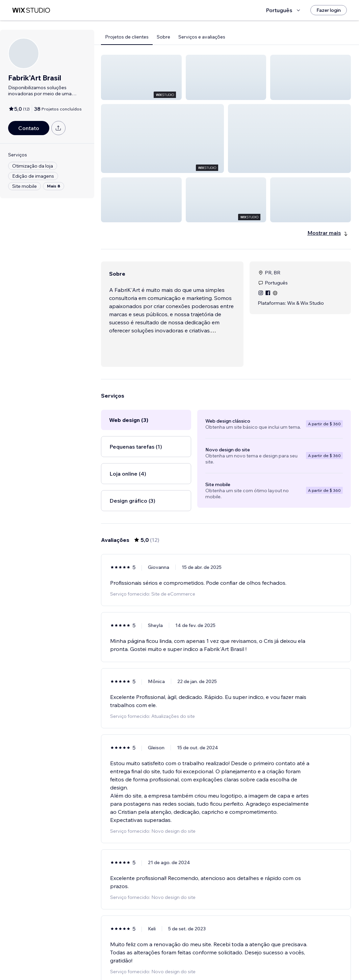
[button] (141, 77)
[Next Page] (244, 955)
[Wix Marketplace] (31, 10)
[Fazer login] (329, 10)
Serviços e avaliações (202, 37)
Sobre (163, 37)
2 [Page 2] (232, 955)
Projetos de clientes (127, 37)
